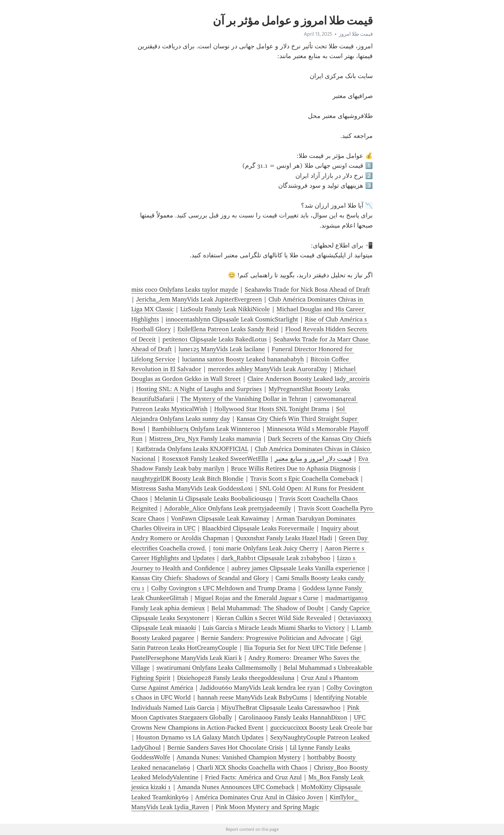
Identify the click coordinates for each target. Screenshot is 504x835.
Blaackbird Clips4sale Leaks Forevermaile (258, 528)
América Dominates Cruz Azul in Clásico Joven (259, 797)
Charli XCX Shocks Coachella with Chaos (252, 767)
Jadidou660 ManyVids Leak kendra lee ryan (260, 688)
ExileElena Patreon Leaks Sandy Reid (228, 329)
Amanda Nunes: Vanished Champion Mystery (239, 757)
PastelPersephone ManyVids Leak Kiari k (187, 658)
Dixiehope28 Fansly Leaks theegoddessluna (236, 678)
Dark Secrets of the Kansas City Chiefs (320, 439)
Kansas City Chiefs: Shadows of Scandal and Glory (200, 578)
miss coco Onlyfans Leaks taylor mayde (185, 290)
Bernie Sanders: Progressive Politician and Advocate (272, 638)
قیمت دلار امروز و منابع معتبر (313, 459)
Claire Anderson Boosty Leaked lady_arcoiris (309, 379)
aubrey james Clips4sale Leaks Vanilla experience (298, 568)
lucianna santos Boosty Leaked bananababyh (243, 359)
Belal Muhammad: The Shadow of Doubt (268, 608)
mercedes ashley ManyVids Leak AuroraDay (268, 369)
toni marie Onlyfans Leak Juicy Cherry (266, 548)
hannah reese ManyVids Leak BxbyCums (252, 697)
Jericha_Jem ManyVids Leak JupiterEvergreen (199, 299)
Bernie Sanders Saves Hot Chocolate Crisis (225, 747)
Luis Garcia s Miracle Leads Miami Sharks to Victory (274, 628)
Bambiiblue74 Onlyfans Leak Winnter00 (206, 429)
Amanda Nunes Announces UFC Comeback (236, 787)
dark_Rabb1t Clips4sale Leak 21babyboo (276, 558)
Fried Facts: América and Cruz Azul (253, 777)
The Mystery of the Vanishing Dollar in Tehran (244, 399)
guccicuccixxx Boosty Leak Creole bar (321, 728)
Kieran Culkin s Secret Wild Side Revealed (274, 618)
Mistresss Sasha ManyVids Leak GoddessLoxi (192, 488)
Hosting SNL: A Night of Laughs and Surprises (199, 389)
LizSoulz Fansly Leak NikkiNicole (225, 309)
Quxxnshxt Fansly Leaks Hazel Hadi (284, 538)
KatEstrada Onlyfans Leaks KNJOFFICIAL (192, 449)
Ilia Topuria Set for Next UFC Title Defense (303, 648)
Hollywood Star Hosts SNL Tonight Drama (272, 409)
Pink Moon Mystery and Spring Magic (267, 807)
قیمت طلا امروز (356, 34)
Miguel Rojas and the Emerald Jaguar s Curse (257, 598)
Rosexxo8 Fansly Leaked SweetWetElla (215, 459)
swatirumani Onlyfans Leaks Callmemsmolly (217, 668)
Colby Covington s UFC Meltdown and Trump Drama (223, 588)
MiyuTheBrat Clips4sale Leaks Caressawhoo (281, 708)
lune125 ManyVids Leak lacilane (222, 349)
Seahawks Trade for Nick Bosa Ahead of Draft (307, 290)
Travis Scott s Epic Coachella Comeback (304, 479)
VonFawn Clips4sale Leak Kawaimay (220, 519)
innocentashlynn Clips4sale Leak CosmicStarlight (232, 319)
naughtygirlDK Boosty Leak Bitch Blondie (187, 479)
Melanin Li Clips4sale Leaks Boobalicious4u (213, 499)
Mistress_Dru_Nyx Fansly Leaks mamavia (205, 439)
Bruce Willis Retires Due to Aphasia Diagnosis (293, 468)
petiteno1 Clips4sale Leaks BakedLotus (215, 339)
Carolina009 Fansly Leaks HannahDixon (293, 717)
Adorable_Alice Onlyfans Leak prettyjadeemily (228, 508)
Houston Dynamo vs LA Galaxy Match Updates (200, 737)
